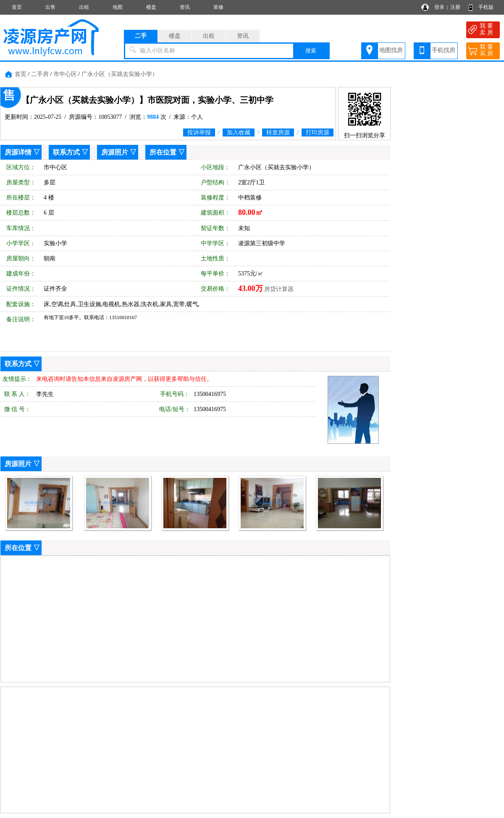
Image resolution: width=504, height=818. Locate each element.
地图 (118, 7)
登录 (439, 7)
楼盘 (151, 7)
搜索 (311, 51)
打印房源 (318, 132)
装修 (218, 7)
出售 (50, 7)
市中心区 (65, 74)
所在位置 (163, 152)
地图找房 (391, 50)
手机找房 (444, 50)
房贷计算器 (279, 289)
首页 (17, 7)
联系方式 (66, 152)
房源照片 (115, 152)
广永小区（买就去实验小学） (120, 74)
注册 (455, 7)
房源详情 (18, 152)
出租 (84, 7)
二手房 (40, 74)
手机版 (486, 7)
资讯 (185, 7)
